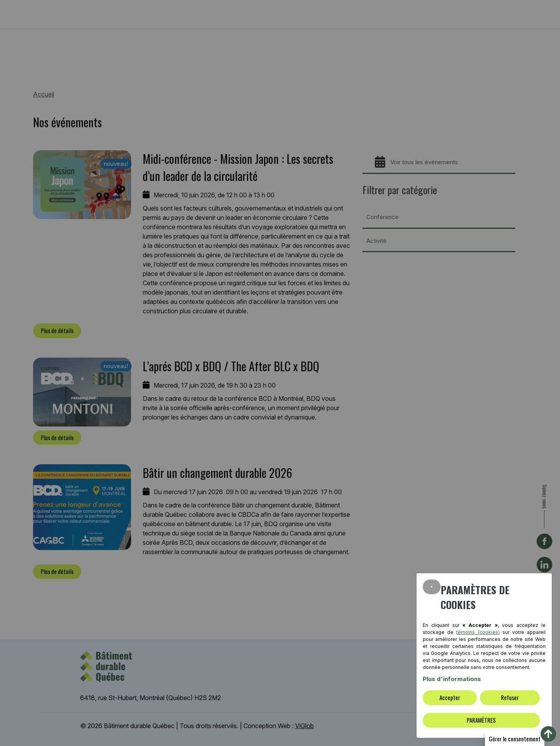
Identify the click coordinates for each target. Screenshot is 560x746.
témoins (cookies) (478, 632)
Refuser (510, 697)
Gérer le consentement (515, 739)
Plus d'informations (452, 679)
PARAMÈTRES (481, 720)
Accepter (450, 697)
